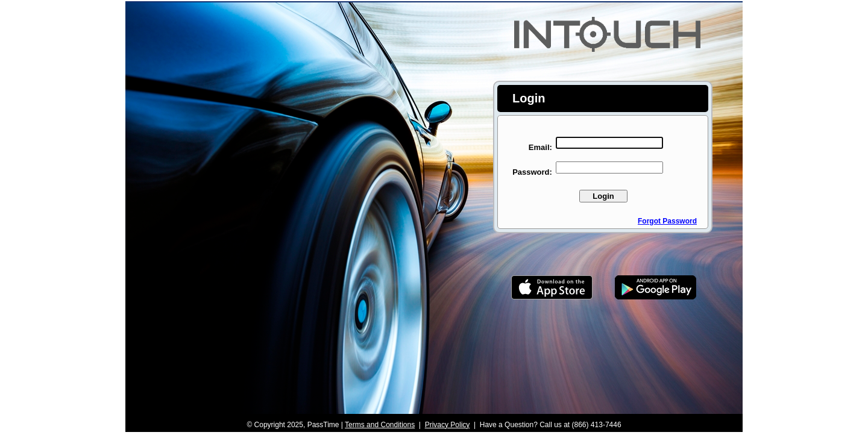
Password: (532, 172)
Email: (540, 147)
